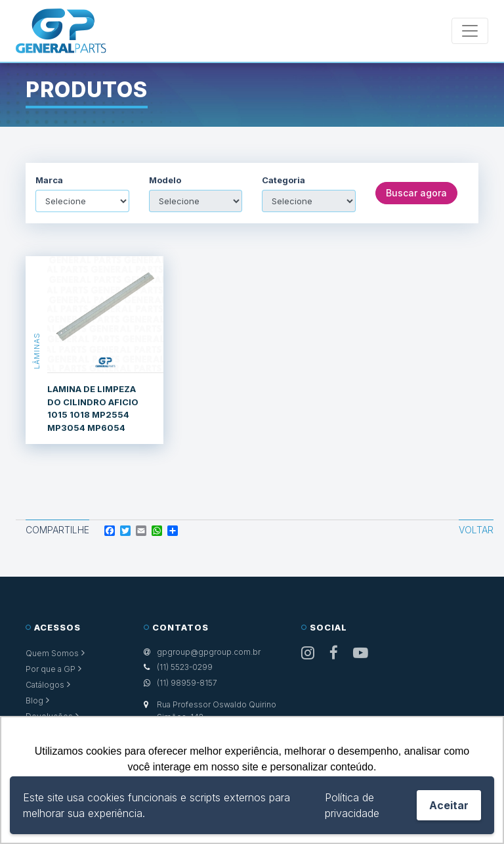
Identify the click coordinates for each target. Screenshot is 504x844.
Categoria (283, 180)
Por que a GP (51, 669)
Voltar (476, 530)
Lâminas (37, 350)
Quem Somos (52, 653)
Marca (49, 180)
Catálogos (45, 685)
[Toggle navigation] (470, 31)
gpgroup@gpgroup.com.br (209, 652)
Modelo (165, 180)
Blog (34, 700)
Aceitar (449, 805)
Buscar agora (416, 193)
